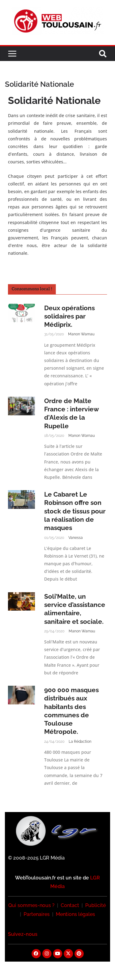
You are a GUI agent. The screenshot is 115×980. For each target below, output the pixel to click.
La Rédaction (80, 742)
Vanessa (76, 538)
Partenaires (37, 914)
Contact (70, 905)
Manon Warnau (81, 334)
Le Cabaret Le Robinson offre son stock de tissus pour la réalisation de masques (75, 511)
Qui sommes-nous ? (31, 905)
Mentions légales (75, 914)
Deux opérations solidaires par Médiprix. (69, 316)
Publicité (96, 905)
